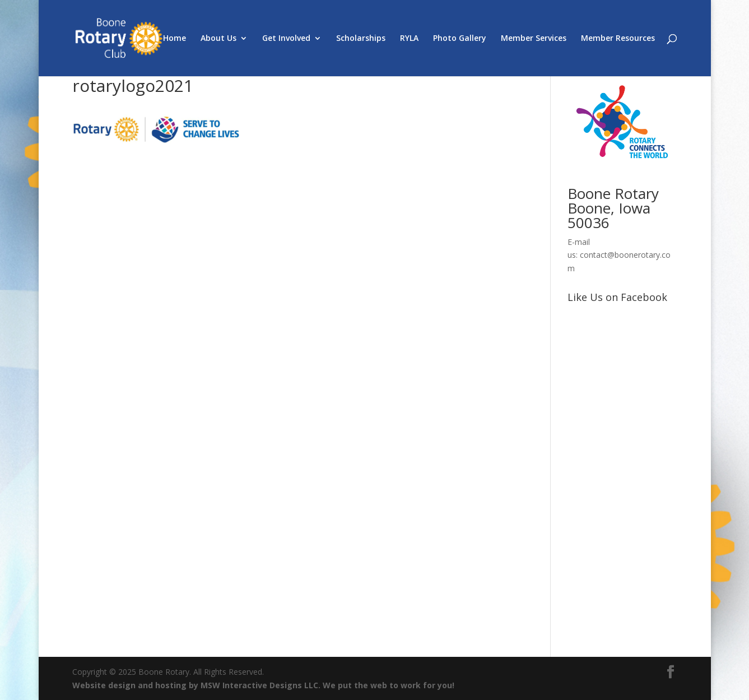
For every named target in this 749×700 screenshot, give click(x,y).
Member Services (534, 39)
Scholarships (361, 39)
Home (175, 39)
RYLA (409, 39)
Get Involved (286, 39)
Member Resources (618, 39)
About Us (218, 39)
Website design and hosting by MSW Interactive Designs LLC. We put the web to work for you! (263, 685)
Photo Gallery (460, 39)
